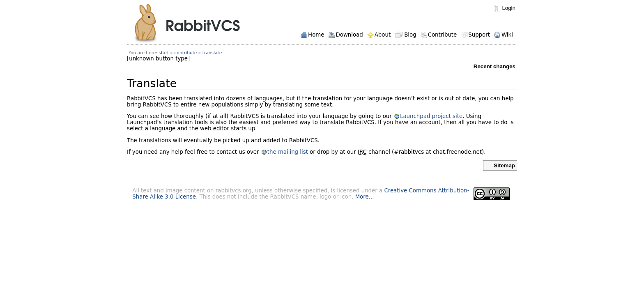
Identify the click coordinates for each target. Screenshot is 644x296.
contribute (186, 53)
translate (212, 53)
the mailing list (288, 152)
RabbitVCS (187, 23)
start (164, 53)
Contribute (443, 35)
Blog (410, 35)
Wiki (507, 35)
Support (479, 35)
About (383, 35)
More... (365, 197)
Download (349, 35)
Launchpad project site (431, 116)
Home (316, 35)
